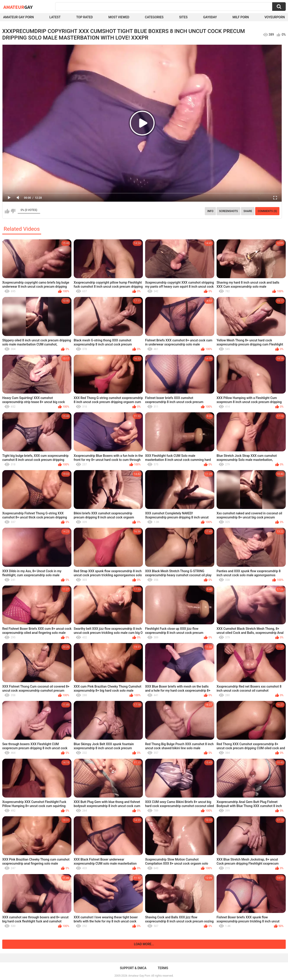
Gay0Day (210, 17)
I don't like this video (13, 211)
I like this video (7, 211)
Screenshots (228, 211)
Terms (163, 968)
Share (248, 211)
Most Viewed (119, 17)
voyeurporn (275, 17)
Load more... (144, 944)
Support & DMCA (133, 968)
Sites (183, 17)
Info (210, 211)
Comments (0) (267, 211)
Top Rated (84, 17)
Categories (154, 17)
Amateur (18, 7)
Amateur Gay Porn (18, 17)
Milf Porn (241, 17)
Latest (55, 17)
